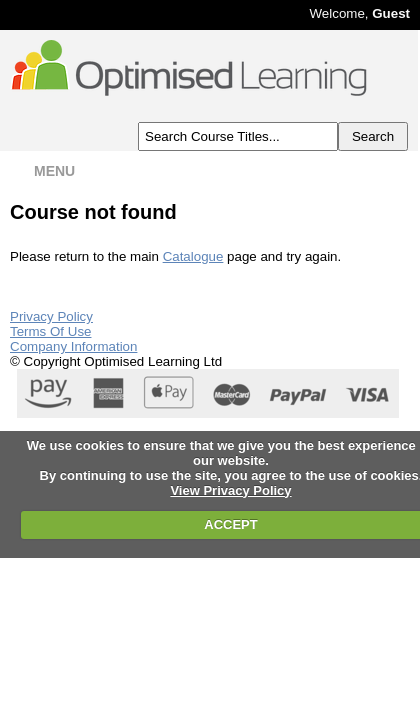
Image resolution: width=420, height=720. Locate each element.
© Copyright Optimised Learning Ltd (116, 361)
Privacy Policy (51, 316)
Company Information (73, 346)
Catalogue (193, 256)
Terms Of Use (50, 331)
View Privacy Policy (230, 490)
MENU (41, 171)
